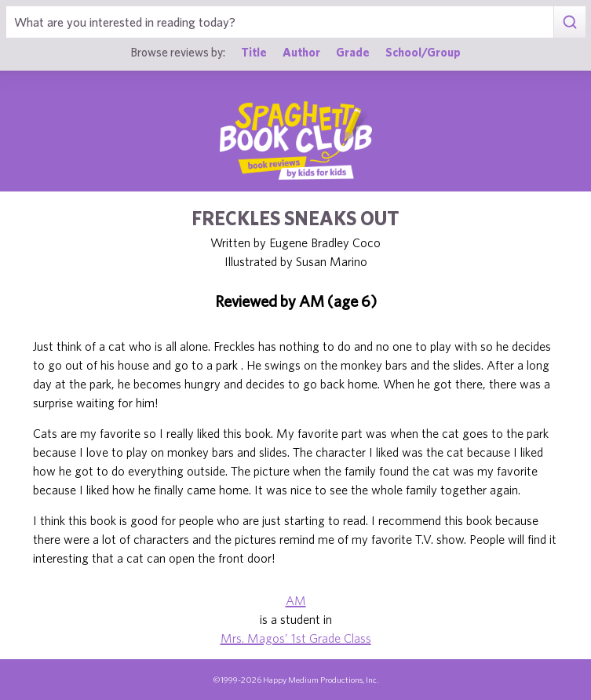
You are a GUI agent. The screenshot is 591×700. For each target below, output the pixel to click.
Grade (353, 52)
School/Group (423, 52)
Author (301, 52)
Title (254, 52)
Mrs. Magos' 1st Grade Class (296, 638)
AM (296, 600)
